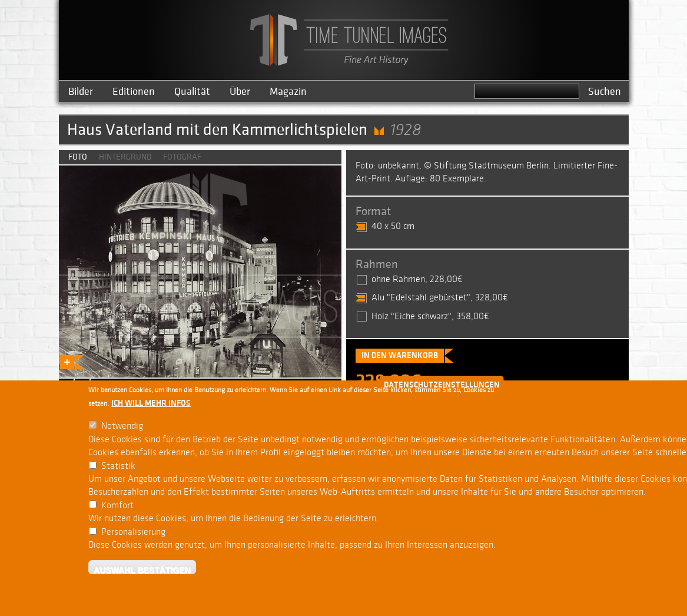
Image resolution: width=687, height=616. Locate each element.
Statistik (118, 466)
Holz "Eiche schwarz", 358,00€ (430, 317)
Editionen (134, 92)
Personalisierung (133, 532)
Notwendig (122, 426)
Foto (78, 157)
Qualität (192, 92)
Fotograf (182, 157)
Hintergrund (125, 157)
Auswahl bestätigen (142, 570)
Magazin (288, 92)
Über (240, 92)
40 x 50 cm (393, 226)
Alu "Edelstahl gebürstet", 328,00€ (440, 298)
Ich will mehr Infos (151, 403)
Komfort (117, 506)
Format (373, 211)
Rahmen (377, 264)
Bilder (81, 92)
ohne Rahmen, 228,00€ (417, 279)
